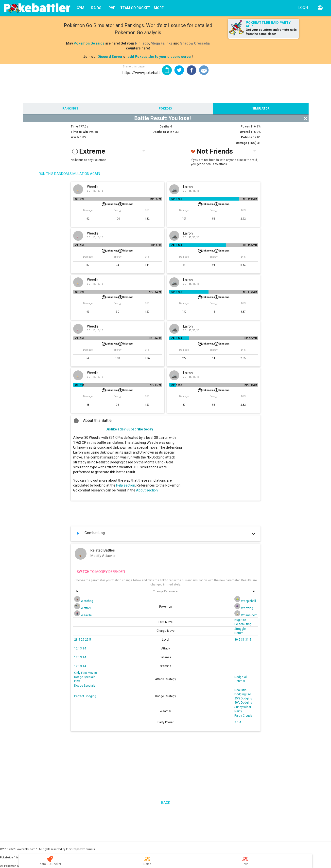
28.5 (78, 640)
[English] (320, 8)
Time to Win (79, 132)
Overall (245, 132)
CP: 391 (80, 199)
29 (83, 640)
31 (243, 640)
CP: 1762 (177, 199)
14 (84, 648)
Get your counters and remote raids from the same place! (271, 32)
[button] (179, 70)
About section (147, 490)
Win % (75, 137)
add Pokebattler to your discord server (160, 57)
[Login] (302, 7)
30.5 (238, 640)
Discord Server (110, 57)
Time (74, 126)
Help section (126, 485)
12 (76, 648)
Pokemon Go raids (89, 43)
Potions (247, 137)
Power (245, 126)
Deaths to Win (162, 132)
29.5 (88, 640)
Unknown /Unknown (118, 204)
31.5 (248, 640)
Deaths (164, 126)
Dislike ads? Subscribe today (129, 429)
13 (80, 648)
